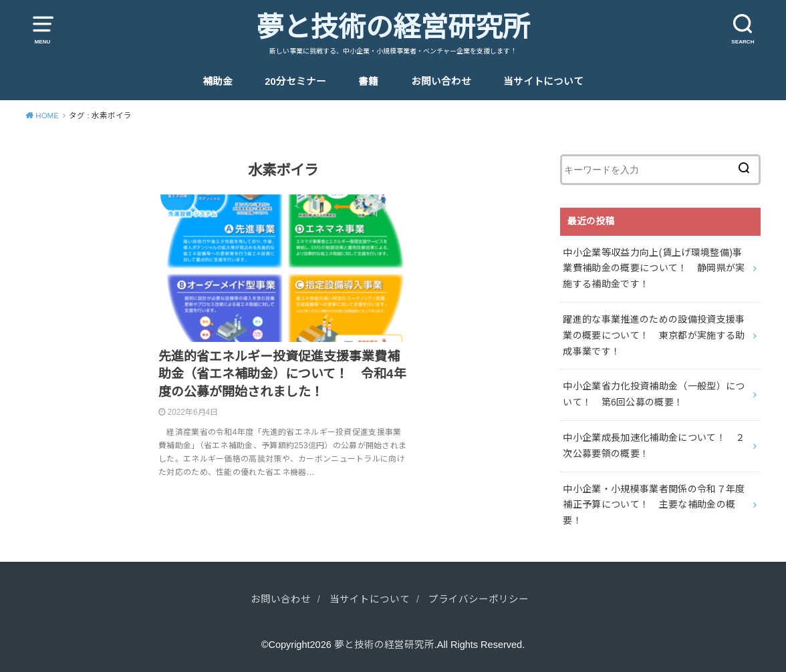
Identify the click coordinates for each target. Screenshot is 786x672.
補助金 (218, 81)
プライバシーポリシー (479, 599)
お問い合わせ (441, 81)
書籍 (368, 81)
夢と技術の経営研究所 (393, 27)
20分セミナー (295, 81)
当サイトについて (543, 81)
